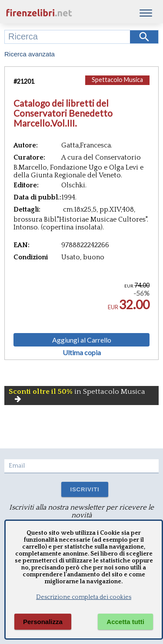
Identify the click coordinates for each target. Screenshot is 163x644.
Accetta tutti (125, 622)
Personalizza (43, 622)
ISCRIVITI (85, 489)
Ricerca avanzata (30, 54)
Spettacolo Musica (117, 80)
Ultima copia (82, 353)
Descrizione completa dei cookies (84, 597)
